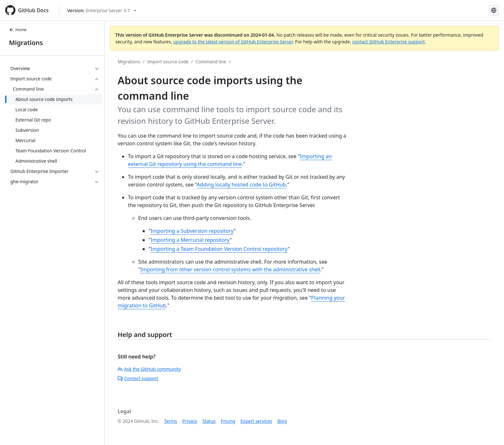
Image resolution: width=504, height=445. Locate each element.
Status (209, 421)
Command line (211, 62)
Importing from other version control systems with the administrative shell (230, 269)
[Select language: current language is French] (494, 10)
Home (18, 30)
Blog (282, 421)
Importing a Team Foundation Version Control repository (219, 249)
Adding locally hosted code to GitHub (241, 185)
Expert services (256, 421)
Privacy (190, 421)
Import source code (168, 62)
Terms (171, 421)
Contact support (138, 378)
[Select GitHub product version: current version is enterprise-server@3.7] (102, 10)
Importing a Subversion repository (192, 231)
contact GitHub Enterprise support (389, 42)
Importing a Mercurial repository (190, 240)
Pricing (228, 421)
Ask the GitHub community (149, 369)
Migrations (26, 43)
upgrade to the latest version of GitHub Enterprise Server (233, 42)
